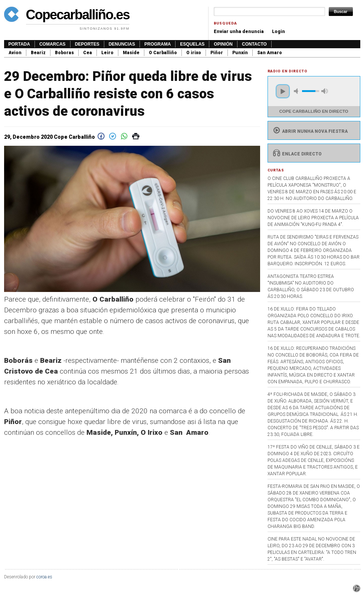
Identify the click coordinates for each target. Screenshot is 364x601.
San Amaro (270, 53)
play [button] (283, 91)
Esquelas (192, 44)
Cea (88, 53)
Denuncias (122, 44)
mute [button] (297, 91)
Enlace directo (297, 154)
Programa (158, 44)
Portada (19, 44)
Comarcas (53, 44)
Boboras (64, 53)
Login (278, 32)
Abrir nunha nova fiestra (310, 131)
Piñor (217, 53)
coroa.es (44, 577)
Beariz (38, 53)
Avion (15, 53)
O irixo (194, 53)
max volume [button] (325, 91)
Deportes (87, 44)
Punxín (240, 53)
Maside (131, 53)
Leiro (107, 53)
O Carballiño (163, 53)
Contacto (254, 44)
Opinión (223, 44)
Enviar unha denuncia (239, 32)
